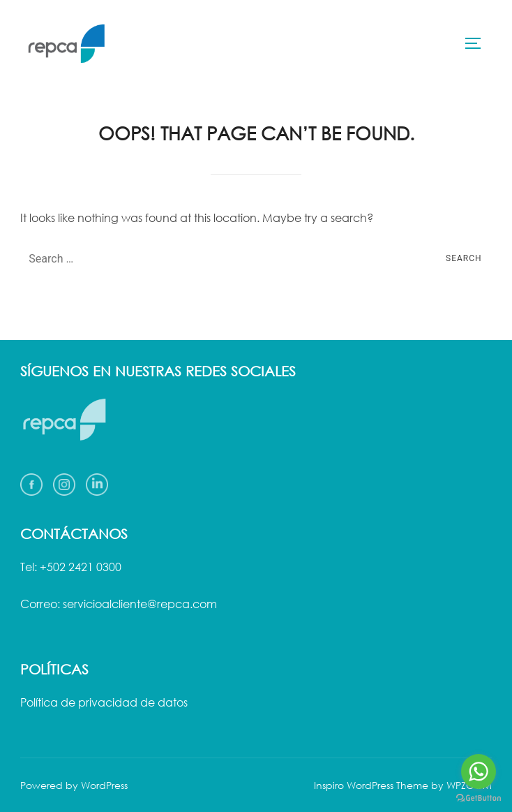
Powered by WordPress (74, 785)
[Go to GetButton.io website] (479, 798)
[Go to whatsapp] (479, 772)
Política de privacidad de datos (104, 702)
